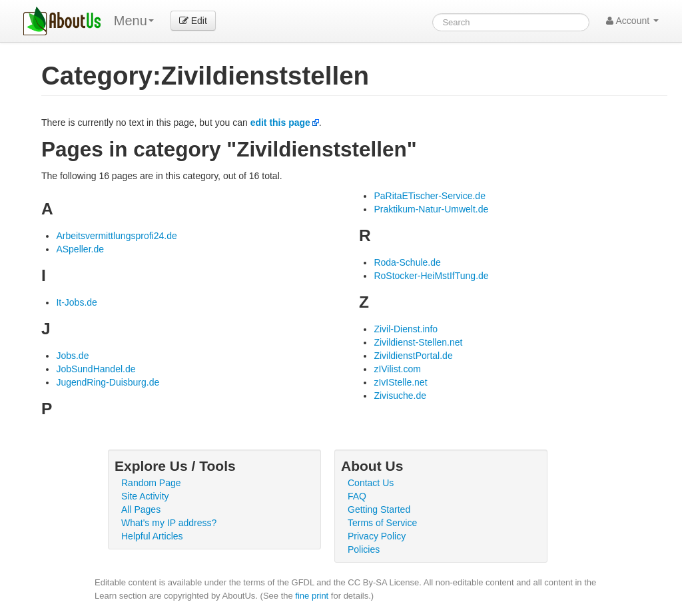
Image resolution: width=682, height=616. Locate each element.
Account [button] (632, 21)
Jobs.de (72, 356)
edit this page (280, 123)
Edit (193, 21)
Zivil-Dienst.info (406, 329)
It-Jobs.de (76, 302)
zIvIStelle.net (400, 382)
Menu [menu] (134, 21)
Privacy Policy (377, 536)
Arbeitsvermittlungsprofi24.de (116, 236)
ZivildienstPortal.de (413, 356)
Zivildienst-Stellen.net (418, 342)
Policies (364, 549)
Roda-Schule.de (407, 262)
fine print (312, 596)
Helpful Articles (152, 536)
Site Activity (145, 496)
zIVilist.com (397, 369)
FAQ (357, 496)
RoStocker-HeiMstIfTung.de (431, 276)
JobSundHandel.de (96, 369)
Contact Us (371, 483)
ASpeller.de (80, 249)
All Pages (141, 509)
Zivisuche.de (400, 396)
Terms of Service (382, 523)
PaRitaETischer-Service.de (430, 196)
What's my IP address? (169, 523)
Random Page (151, 483)
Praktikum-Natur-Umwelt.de (431, 209)
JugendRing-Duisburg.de (108, 382)
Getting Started (379, 509)
